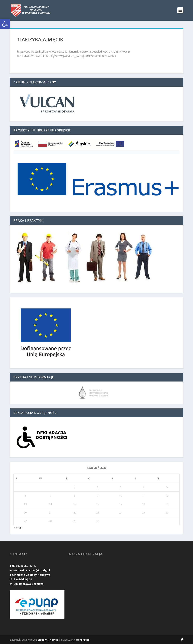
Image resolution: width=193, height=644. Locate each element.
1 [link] (75, 487)
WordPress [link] (82, 640)
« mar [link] (17, 528)
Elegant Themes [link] (48, 640)
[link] (5, 24)
